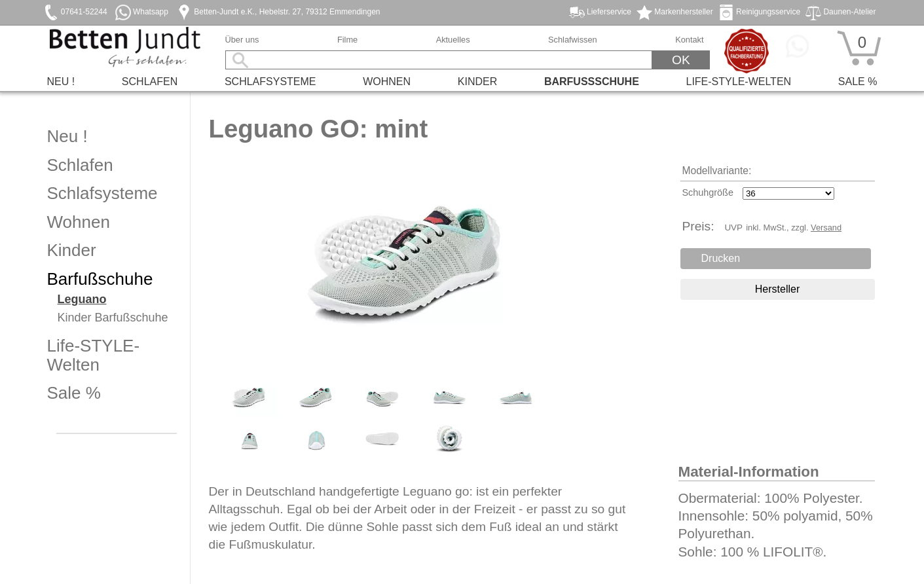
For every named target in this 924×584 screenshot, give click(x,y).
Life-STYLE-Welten (739, 82)
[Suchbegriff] (439, 60)
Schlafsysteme (270, 82)
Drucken (721, 258)
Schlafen (150, 82)
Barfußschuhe (592, 82)
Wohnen (387, 82)
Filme (347, 40)
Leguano (82, 300)
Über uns (242, 40)
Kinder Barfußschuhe (113, 318)
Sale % (858, 82)
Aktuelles (453, 40)
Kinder (477, 82)
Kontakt (689, 40)
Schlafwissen (573, 40)
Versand (826, 228)
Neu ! (61, 82)
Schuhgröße (708, 192)
